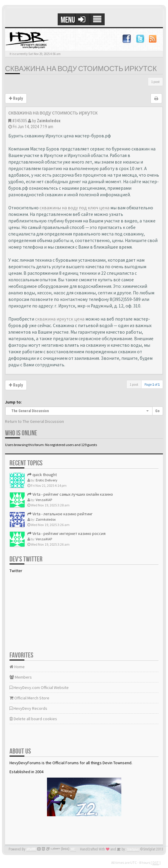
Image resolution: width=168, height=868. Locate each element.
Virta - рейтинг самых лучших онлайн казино (70, 494)
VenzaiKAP (44, 500)
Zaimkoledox (49, 121)
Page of (152, 384)
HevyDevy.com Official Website (39, 688)
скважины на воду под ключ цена (74, 208)
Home (17, 667)
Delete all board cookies (33, 719)
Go (157, 411)
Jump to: (13, 402)
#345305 (20, 121)
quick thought (42, 475)
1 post (155, 82)
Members (21, 677)
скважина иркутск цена (60, 319)
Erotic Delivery (47, 480)
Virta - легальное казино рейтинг (60, 514)
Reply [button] (16, 98)
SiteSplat (133, 849)
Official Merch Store (29, 698)
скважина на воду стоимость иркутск (81, 69)
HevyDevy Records (28, 708)
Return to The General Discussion (34, 421)
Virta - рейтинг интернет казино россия (66, 533)
